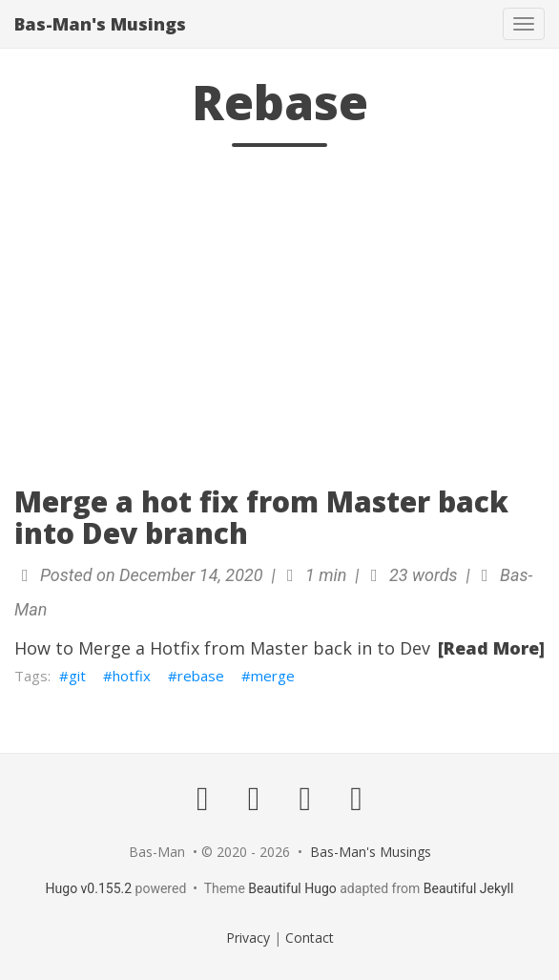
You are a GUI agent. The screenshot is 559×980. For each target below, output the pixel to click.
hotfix (132, 676)
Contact (310, 938)
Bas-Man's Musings (100, 24)
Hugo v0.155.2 (89, 888)
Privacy (248, 938)
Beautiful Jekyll (469, 888)
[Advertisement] (279, 323)
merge (273, 676)
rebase (201, 676)
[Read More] (491, 648)
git (77, 676)
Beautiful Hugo (292, 888)
